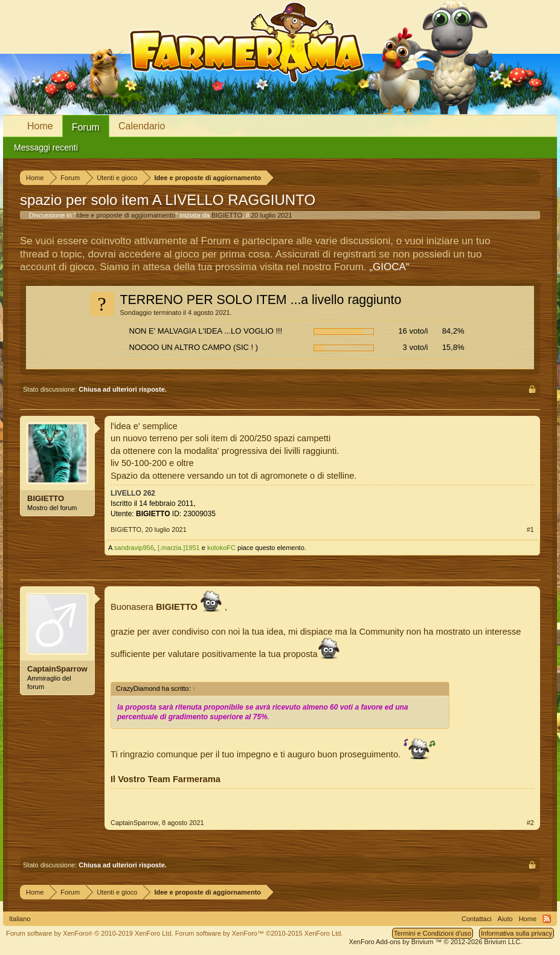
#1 (530, 529)
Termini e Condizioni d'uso (433, 933)
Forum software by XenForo (90, 933)
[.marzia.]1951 (179, 548)
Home (40, 126)
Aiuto (505, 919)
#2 (530, 823)
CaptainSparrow (57, 669)
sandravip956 (134, 548)
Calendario (142, 126)
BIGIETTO (227, 215)
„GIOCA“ (389, 267)
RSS (547, 919)
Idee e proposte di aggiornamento (126, 215)
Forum (86, 127)
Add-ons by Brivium (435, 942)
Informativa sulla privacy (517, 933)
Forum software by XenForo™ (259, 933)
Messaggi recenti (46, 147)
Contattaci (477, 919)
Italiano (20, 919)
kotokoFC (221, 548)
